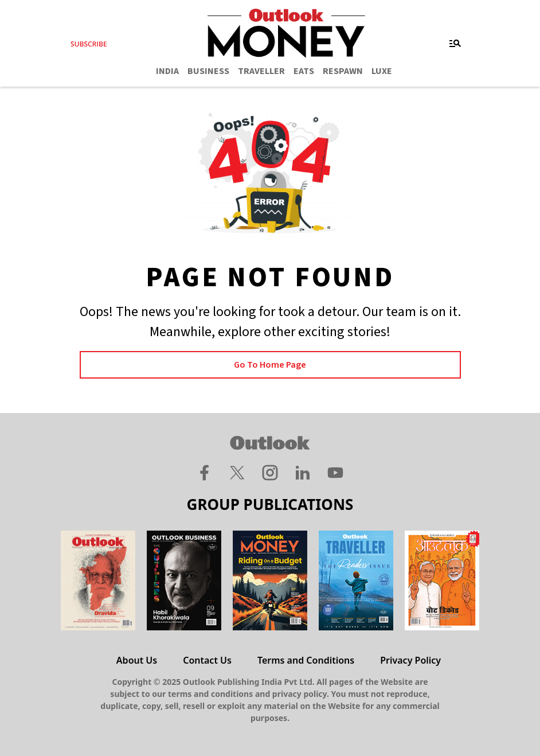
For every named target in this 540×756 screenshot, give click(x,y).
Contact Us (207, 660)
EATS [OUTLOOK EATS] (304, 71)
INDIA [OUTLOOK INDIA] (167, 71)
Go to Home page (270, 365)
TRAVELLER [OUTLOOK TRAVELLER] (261, 71)
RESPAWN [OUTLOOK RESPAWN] (343, 71)
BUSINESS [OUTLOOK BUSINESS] (208, 71)
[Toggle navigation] (455, 44)
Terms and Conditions (306, 660)
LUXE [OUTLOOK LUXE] (382, 71)
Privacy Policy (410, 660)
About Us (137, 660)
